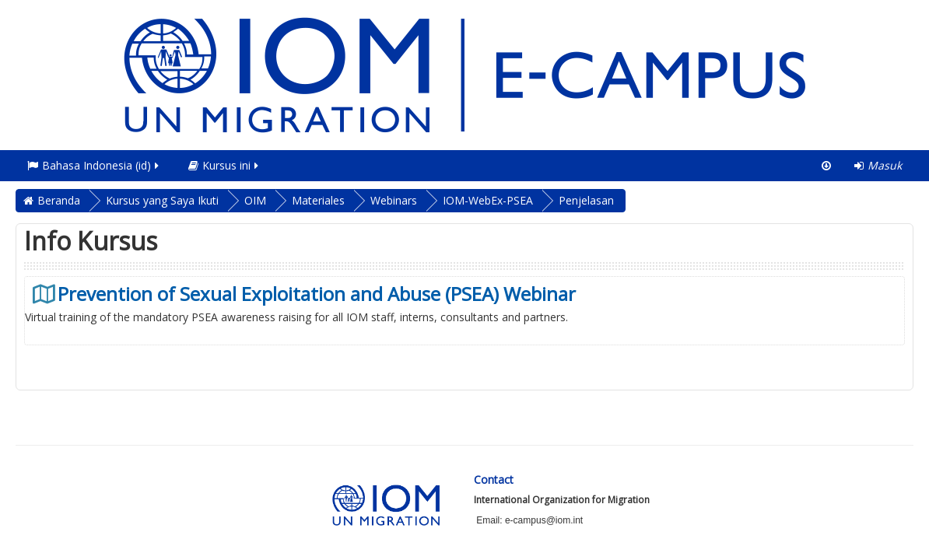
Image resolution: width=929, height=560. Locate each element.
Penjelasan (586, 200)
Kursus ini (224, 165)
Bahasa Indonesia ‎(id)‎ (94, 165)
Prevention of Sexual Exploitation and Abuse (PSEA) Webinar (317, 294)
